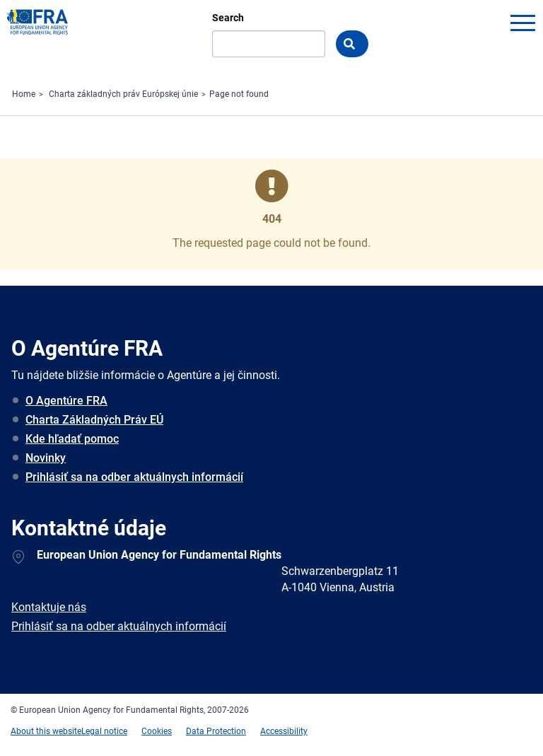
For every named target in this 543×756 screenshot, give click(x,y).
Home (24, 94)
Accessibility (284, 731)
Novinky (46, 458)
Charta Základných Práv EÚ (94, 420)
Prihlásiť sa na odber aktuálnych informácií (134, 477)
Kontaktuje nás (49, 607)
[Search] (269, 44)
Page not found (239, 94)
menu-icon (522, 23)
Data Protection (216, 731)
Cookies (157, 731)
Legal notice (104, 731)
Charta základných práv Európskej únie (123, 94)
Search (228, 18)
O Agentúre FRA (66, 401)
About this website (46, 731)
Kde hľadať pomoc (72, 439)
